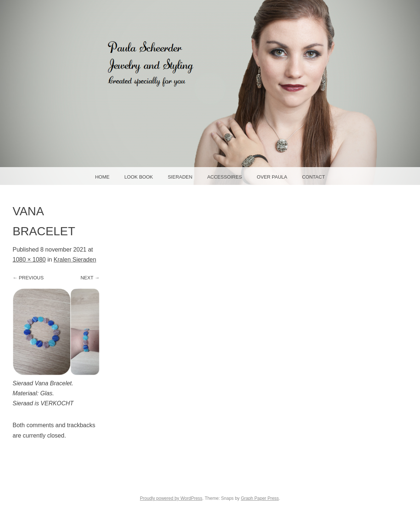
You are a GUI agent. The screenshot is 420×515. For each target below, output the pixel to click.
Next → (90, 278)
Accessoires (224, 177)
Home (102, 177)
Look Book (139, 177)
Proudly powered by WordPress (171, 498)
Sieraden (180, 177)
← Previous (28, 278)
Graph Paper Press (260, 498)
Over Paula (272, 177)
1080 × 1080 (29, 260)
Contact (313, 177)
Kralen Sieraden (75, 260)
